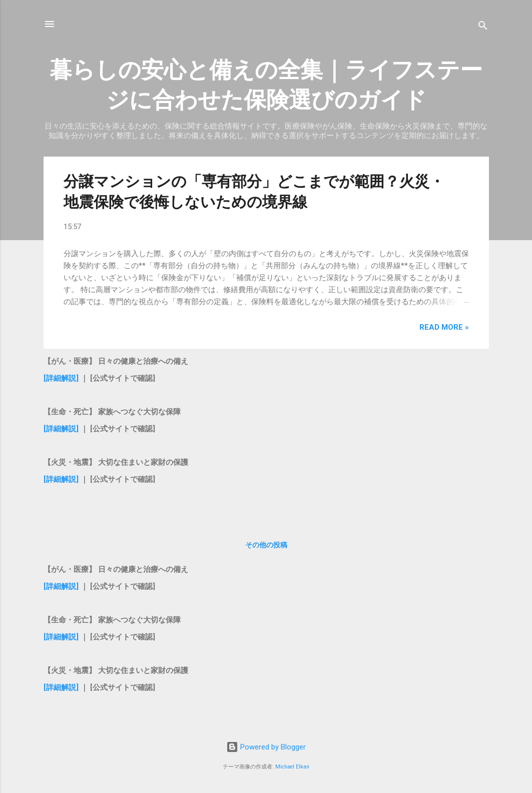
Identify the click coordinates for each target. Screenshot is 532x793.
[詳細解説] (61, 378)
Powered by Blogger (266, 747)
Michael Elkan (292, 767)
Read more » (444, 327)
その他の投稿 (266, 545)
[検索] (483, 27)
